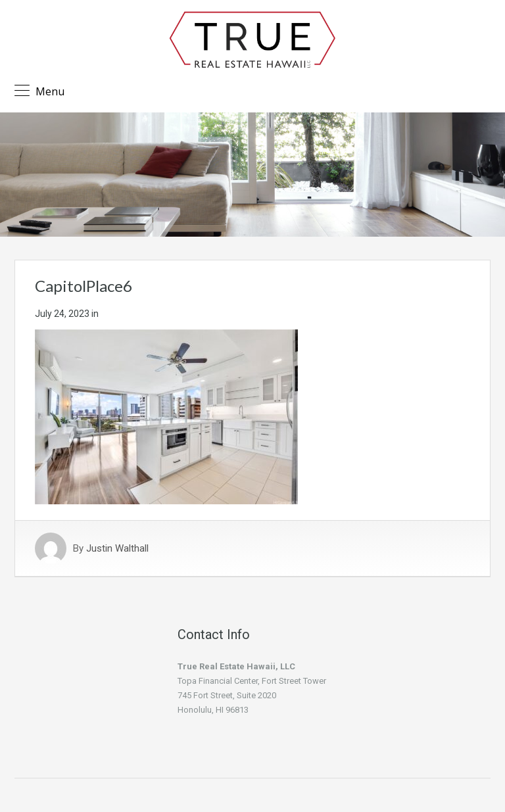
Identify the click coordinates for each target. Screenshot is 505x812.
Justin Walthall (117, 548)
